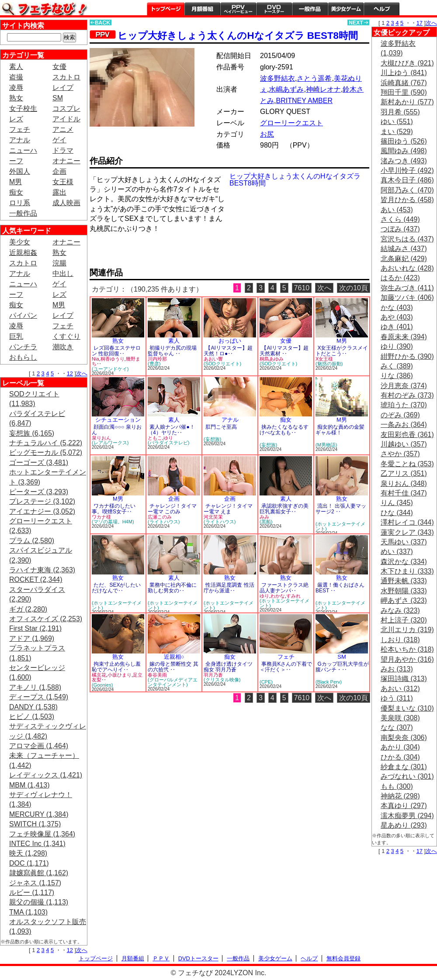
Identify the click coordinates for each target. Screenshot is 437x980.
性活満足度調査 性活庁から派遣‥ (229, 588)
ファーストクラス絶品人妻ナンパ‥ (284, 588)
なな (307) (397, 727)
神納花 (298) (400, 796)
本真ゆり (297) (404, 806)
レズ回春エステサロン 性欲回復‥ (116, 351)
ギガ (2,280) (28, 609)
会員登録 (418, 9)
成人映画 (66, 203)
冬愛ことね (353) (407, 464)
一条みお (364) (404, 425)
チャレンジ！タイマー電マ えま (228, 509)
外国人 (20, 171)
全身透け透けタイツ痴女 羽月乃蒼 (228, 667)
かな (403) (397, 308)
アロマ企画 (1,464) (39, 746)
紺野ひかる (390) (407, 356)
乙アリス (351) (404, 473)
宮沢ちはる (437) (407, 239)
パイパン (23, 315)
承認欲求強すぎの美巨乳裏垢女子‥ (284, 509)
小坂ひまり (120, 675)
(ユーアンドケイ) (110, 369)
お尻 (267, 134)
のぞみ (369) (400, 415)
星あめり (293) (404, 825)
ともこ (155, 438)
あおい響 (213, 359)
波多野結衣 (277, 78)
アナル (20, 140)
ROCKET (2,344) (36, 579)
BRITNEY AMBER (304, 101)
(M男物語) (326, 445)
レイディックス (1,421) (46, 775)
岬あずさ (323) (404, 600)
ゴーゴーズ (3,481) (39, 462)
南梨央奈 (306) (404, 738)
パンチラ (23, 347)
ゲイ (59, 140)
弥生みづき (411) (407, 288)
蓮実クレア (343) (407, 532)
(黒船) (266, 522)
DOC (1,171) (29, 863)
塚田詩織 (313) (404, 679)
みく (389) (397, 366)
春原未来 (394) (404, 337)
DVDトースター (274, 9)
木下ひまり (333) (407, 571)
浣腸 (59, 263)
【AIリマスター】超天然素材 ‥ (284, 351)
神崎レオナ (323, 89)
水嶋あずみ (286, 89)
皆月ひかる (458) (407, 200)
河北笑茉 (213, 517)
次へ (82, 373)
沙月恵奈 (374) (404, 386)
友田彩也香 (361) (407, 435)
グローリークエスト (291, 123)
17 (420, 23)
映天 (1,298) (28, 853)
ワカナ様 (101, 517)
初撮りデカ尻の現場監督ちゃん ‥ (172, 351)
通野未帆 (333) (404, 581)
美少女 (20, 242)
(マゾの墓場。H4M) (113, 522)
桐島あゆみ (272, 359)
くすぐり (66, 336)
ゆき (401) (397, 327)
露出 (59, 192)
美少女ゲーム (346, 9)
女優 (59, 67)
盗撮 (16, 77)
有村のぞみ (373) (407, 395)
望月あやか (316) (407, 659)
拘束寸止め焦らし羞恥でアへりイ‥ (116, 667)
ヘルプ (382, 9)
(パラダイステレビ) (168, 443)
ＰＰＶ (161, 958)
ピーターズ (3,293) (39, 492)
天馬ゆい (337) (404, 542)
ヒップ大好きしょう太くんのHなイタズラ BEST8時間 (238, 36)
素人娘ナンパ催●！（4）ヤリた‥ (171, 430)
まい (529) (397, 132)
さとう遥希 (314, 78)
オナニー (66, 161)
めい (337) (397, 552)
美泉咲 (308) (400, 718)
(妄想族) (212, 439)
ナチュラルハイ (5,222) (46, 443)
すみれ (293, 596)
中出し (63, 273)
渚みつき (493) (404, 161)
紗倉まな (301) (404, 767)
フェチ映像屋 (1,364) (42, 834)
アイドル (66, 119)
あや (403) (397, 317)
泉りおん (101, 438)
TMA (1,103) (28, 912)
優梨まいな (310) (407, 708)
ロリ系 (20, 203)
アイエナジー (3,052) (42, 511)
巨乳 (16, 336)
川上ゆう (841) (404, 73)
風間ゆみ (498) (404, 151)
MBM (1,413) (29, 785)
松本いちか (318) (407, 649)
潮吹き (63, 347)
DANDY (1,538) (33, 707)
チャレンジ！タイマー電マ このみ (172, 509)
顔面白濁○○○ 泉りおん (117, 430)
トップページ (166, 9)
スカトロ (66, 77)
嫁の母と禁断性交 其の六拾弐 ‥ (173, 667)
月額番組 (202, 9)
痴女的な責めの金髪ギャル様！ (340, 430)
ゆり (168, 438)
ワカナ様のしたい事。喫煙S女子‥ (114, 509)
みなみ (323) (400, 610)
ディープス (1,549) (39, 697)
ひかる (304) (400, 757)
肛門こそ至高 (221, 427)
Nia (95, 359)
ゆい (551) (397, 122)
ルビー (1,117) (32, 892)
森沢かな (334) (404, 562)
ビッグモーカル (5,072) (46, 452)
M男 (16, 182)
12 (70, 373)
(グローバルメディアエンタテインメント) (173, 682)
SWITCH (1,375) (35, 824)
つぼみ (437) (400, 229)
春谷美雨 (157, 675)
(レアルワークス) (110, 443)
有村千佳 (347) (404, 493)
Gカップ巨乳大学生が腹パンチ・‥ (342, 667)
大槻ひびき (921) (407, 63)
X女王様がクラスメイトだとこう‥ (342, 351)
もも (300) (397, 786)
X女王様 (324, 359)
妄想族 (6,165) (32, 433)
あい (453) (397, 210)
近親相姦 (23, 253)
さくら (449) (400, 219)
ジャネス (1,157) (35, 883)
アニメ (63, 129)
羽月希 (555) (400, 112)
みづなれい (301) (407, 776)
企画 (59, 171)
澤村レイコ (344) (407, 522)
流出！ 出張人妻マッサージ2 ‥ (341, 509)
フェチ (20, 129)
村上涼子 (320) (404, 620)
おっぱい (230, 341)
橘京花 (99, 675)
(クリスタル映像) (222, 680)
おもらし (23, 357)
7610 (302, 288)
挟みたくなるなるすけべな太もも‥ (284, 430)
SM (58, 98)
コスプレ (66, 108)
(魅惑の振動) (329, 364)
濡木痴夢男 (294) (407, 816)
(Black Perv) (329, 682)
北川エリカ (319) (407, 630)
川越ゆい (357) (404, 444)
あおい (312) (400, 689)
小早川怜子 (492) (407, 170)
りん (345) (397, 503)
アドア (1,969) (32, 638)
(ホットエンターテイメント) (340, 526)
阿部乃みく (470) (407, 190)
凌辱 (16, 88)
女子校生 (23, 108)
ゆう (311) (397, 698)
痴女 (16, 192)
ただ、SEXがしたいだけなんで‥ (116, 588)
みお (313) (397, 669)
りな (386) (397, 376)
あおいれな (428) (407, 268)
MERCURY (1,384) (39, 814)
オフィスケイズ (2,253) (46, 619)
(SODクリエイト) (222, 364)
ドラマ (63, 150)
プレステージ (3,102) (42, 501)
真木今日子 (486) (407, 180)
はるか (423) (400, 278)
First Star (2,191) (35, 628)
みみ (264, 517)
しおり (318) (400, 640)
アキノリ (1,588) (35, 687)
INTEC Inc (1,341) (37, 844)
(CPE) (266, 682)
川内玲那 (157, 359)
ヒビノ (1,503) (32, 717)
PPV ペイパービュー (238, 9)
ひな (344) (397, 513)
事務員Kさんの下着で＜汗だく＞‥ (286, 667)
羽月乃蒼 (213, 675)
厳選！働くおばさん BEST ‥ (340, 588)
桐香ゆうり (113, 359)
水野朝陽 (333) (404, 591)
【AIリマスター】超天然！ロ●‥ (228, 351)
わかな (278, 596)
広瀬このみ (160, 517)
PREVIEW (157, 253)
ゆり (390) (397, 346)
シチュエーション (118, 420)
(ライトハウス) (164, 522)
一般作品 (310, 9)
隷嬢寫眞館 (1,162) (39, 873)
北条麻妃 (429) (404, 259)
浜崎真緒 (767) (404, 83)
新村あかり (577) (407, 102)
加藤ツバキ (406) (407, 297)
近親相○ (174, 657)
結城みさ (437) (404, 249)
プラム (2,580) (32, 541)
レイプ (63, 88)
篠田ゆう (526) (404, 141)
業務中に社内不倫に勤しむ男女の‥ (172, 588)
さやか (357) (400, 454)
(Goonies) (102, 685)
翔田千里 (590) (404, 92)
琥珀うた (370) (404, 405)
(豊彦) (154, 364)
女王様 (63, 182)
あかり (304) (400, 747)
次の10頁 (354, 288)
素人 (16, 67)
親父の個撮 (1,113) (39, 902)
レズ (16, 119)
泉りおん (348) (404, 483)
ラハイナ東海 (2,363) (42, 570)
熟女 (16, 98)
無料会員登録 (343, 958)
